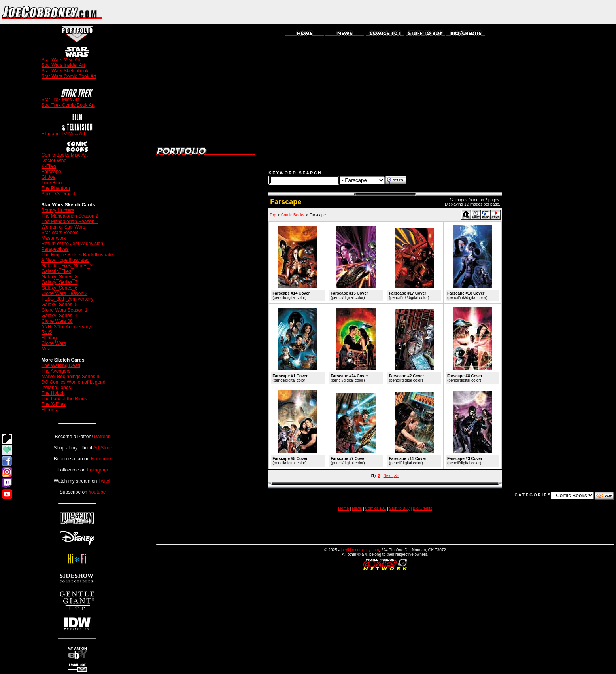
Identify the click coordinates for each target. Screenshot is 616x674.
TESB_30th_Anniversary (67, 299)
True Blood (53, 183)
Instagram (97, 470)
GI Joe (48, 177)
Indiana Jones (56, 388)
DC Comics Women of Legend (74, 382)
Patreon (102, 437)
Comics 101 (375, 508)
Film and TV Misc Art (63, 134)
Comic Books (293, 215)
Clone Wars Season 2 (64, 293)
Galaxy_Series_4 (60, 316)
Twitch (105, 481)
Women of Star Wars (63, 227)
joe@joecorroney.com (360, 550)
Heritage (50, 338)
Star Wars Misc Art (61, 60)
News (357, 508)
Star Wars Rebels (60, 233)
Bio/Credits (422, 508)
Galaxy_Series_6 (60, 288)
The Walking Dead (61, 365)
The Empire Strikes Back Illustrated (78, 255)
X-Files (49, 166)
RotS (47, 332)
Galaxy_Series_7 (60, 282)
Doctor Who (54, 161)
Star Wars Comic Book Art (69, 76)
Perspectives (55, 249)
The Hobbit (53, 393)
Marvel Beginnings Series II (70, 377)
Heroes (49, 410)
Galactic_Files (56, 271)
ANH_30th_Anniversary (66, 327)
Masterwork (54, 238)
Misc (46, 349)
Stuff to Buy (399, 508)
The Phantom (56, 188)
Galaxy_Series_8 (60, 277)
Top (273, 215)
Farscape (51, 172)
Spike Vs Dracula (60, 194)
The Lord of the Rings (64, 399)
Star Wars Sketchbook (65, 71)
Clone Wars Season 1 (64, 310)
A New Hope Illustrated (65, 260)
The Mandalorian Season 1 (70, 222)
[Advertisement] (523, 12)
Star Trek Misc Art (60, 100)
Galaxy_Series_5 (60, 305)
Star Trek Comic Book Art (68, 105)
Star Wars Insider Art (63, 65)
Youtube (97, 492)
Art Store (103, 448)
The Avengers (56, 371)
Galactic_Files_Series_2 (67, 266)
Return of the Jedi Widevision (72, 244)
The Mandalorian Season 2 (70, 216)
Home (343, 508)
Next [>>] (392, 476)
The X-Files (54, 404)
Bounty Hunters (58, 210)
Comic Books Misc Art (65, 155)
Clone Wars (54, 343)
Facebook (101, 459)
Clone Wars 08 (57, 321)
